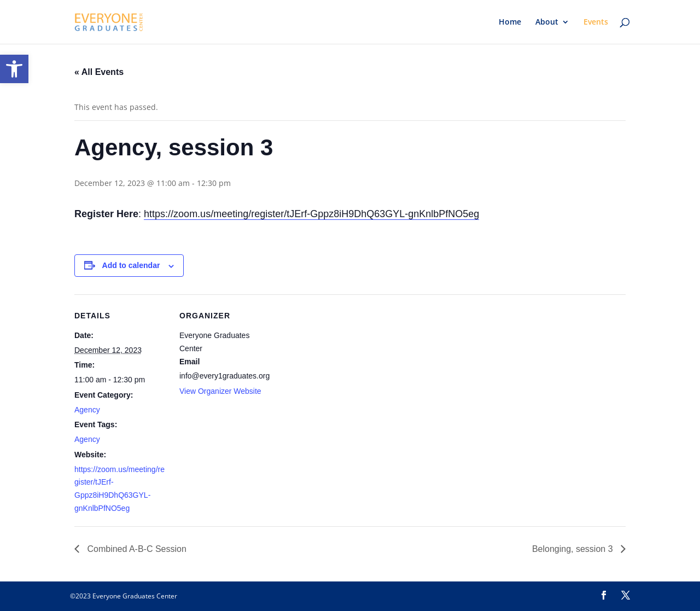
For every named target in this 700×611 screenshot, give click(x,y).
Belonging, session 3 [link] (574, 549)
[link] (14, 69)
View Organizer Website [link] (220, 391)
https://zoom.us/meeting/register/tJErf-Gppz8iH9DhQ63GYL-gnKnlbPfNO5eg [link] (311, 214)
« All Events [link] (99, 72)
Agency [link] (87, 410)
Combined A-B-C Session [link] (136, 549)
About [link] (547, 22)
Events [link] (596, 22)
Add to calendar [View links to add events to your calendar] (131, 265)
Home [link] (510, 22)
